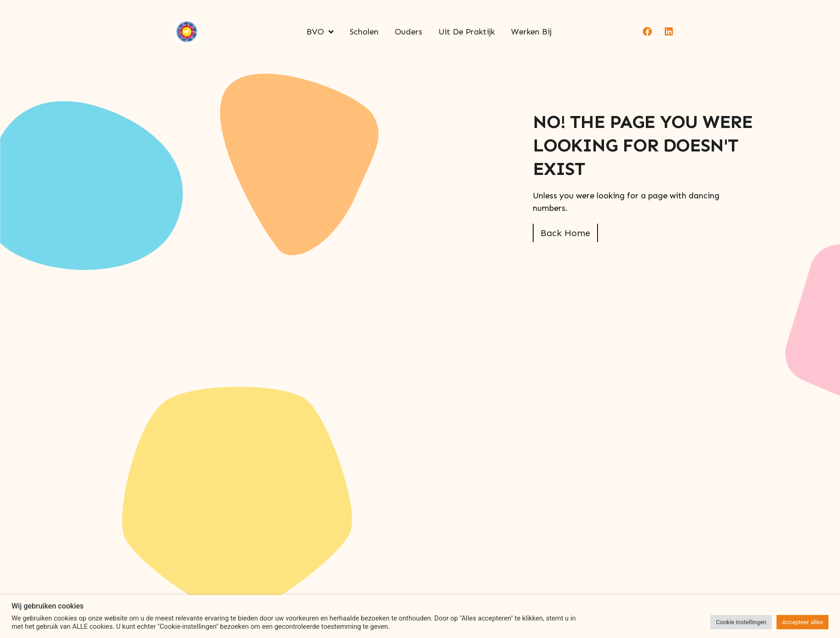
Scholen (364, 32)
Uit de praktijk (467, 32)
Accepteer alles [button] (803, 622)
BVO (320, 32)
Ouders (408, 32)
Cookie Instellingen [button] (741, 622)
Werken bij (531, 32)
